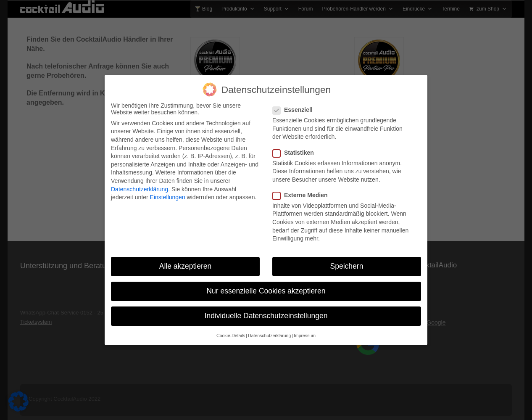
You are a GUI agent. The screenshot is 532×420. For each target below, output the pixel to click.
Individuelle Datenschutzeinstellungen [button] (266, 310)
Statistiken (296, 147)
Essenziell (295, 104)
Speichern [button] (347, 261)
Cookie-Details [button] (231, 330)
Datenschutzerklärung (140, 184)
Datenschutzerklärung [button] (269, 330)
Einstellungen (168, 192)
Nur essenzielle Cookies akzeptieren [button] (266, 285)
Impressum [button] (305, 330)
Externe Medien (303, 190)
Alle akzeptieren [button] (186, 261)
